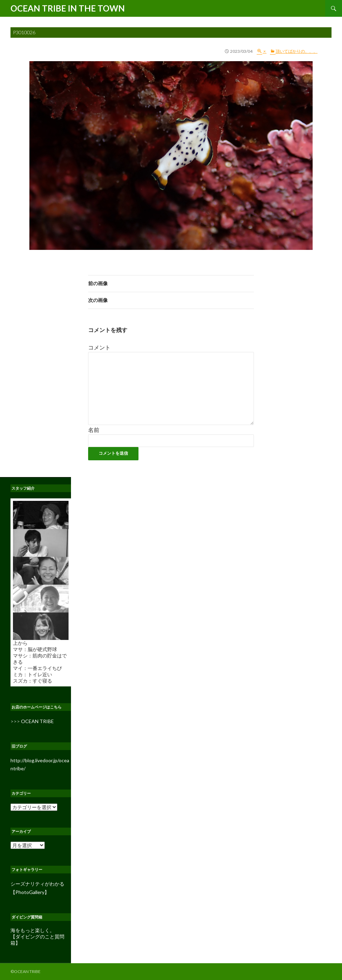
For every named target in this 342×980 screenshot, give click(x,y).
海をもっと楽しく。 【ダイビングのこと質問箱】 (37, 936)
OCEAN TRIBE (37, 721)
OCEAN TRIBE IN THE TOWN (68, 8)
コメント (99, 347)
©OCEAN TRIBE (26, 971)
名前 (94, 430)
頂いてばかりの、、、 (297, 51)
